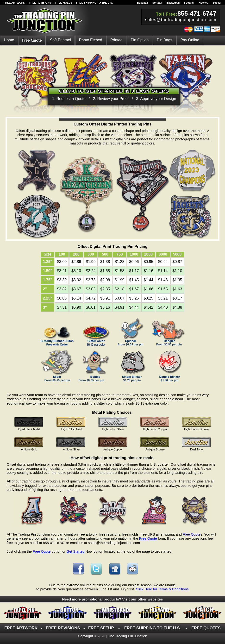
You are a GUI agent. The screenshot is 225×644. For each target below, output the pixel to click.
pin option (140, 40)
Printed (116, 40)
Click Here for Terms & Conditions (162, 589)
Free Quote (192, 534)
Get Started (75, 551)
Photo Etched (91, 40)
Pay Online (190, 40)
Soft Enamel (60, 40)
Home (9, 40)
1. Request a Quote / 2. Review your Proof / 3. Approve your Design (114, 99)
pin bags (164, 40)
